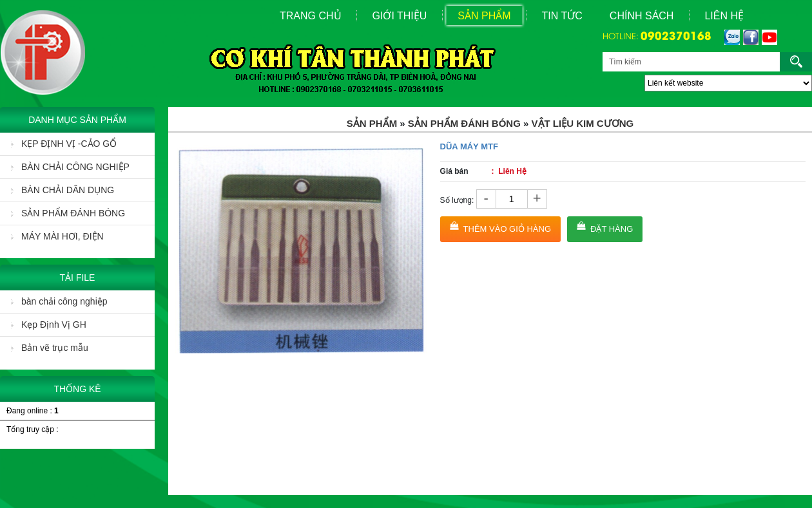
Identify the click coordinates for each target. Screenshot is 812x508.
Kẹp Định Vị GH (49, 325)
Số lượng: (457, 200)
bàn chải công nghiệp (59, 301)
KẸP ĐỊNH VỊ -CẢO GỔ (64, 144)
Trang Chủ (311, 16)
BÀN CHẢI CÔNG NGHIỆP (70, 167)
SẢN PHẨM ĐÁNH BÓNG (68, 213)
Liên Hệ (724, 16)
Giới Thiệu (400, 16)
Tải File (78, 278)
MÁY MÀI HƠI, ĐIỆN (57, 236)
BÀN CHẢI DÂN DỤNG (63, 190)
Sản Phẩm (484, 16)
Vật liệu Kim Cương (583, 123)
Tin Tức (562, 16)
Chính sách (642, 16)
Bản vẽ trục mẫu (50, 348)
